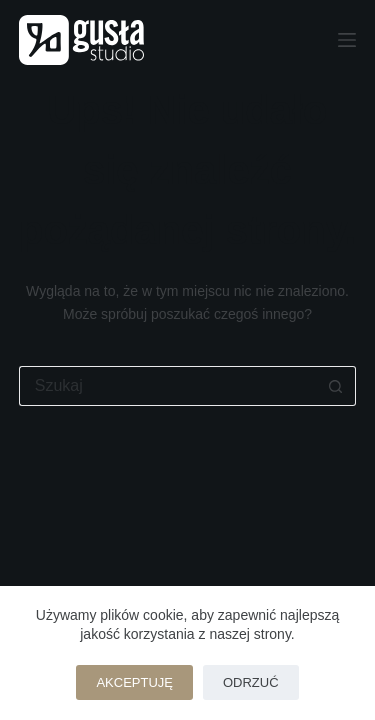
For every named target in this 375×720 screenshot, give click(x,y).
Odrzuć (251, 682)
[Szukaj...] (168, 386)
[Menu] (347, 40)
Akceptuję (134, 682)
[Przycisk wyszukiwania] (336, 386)
